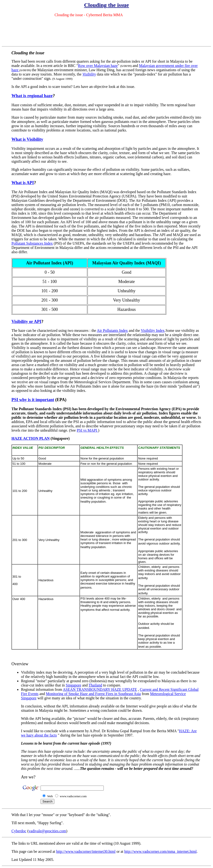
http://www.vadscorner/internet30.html (86, 851)
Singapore (74, 685)
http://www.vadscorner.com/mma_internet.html (160, 851)
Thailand (95, 685)
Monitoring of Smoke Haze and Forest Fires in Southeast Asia (93, 694)
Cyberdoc (19, 831)
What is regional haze (32, 96)
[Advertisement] (107, 32)
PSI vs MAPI (87, 430)
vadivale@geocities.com (47, 831)
